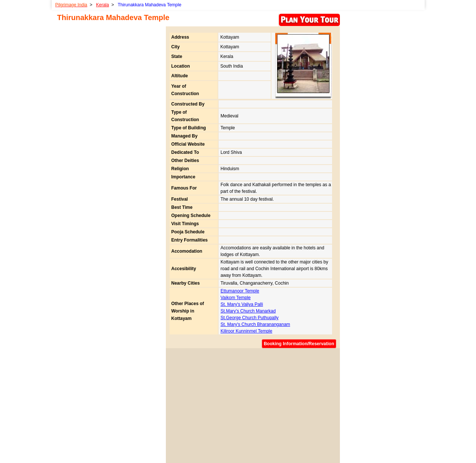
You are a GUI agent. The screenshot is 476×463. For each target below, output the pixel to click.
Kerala (102, 5)
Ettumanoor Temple (240, 291)
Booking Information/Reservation (299, 344)
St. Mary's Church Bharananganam (255, 324)
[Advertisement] (252, 404)
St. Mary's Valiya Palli (242, 304)
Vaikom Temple (236, 298)
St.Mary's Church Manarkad (248, 311)
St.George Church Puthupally (250, 318)
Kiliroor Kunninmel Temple (246, 331)
